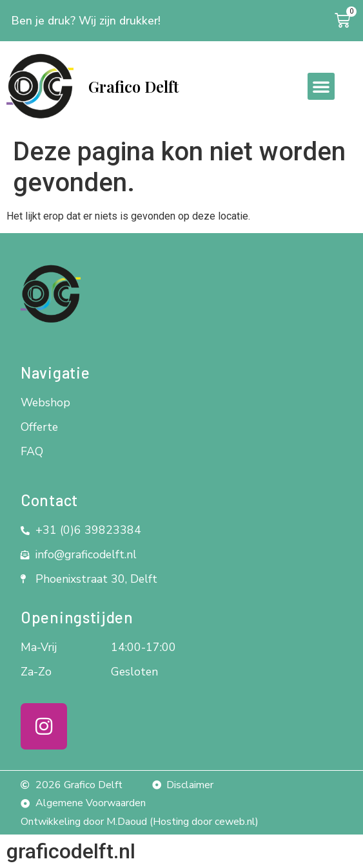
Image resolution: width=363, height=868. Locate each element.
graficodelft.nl (71, 851)
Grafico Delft (133, 86)
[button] (321, 86)
